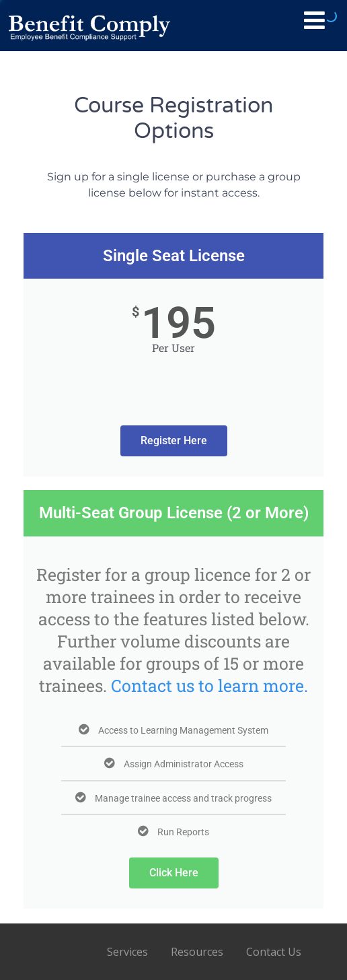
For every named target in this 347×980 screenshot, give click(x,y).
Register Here (174, 441)
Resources (197, 952)
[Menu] (314, 20)
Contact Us (274, 952)
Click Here (174, 873)
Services (127, 952)
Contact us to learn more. (209, 686)
